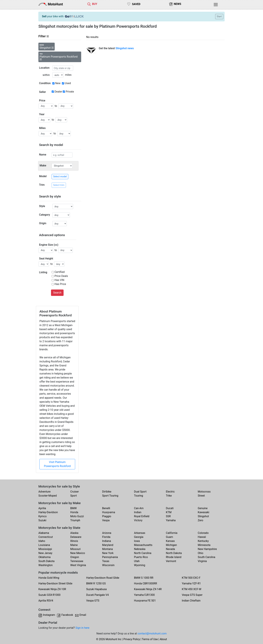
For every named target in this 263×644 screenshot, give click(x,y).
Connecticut (46, 537)
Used (68, 83)
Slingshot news (125, 48)
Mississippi (45, 549)
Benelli (106, 508)
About (163, 639)
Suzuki (42, 520)
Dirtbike (107, 492)
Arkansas (140, 533)
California (172, 533)
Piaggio (107, 516)
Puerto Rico (141, 557)
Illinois (74, 541)
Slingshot (203, 516)
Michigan (171, 545)
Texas (106, 561)
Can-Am (139, 508)
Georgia (139, 537)
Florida (106, 537)
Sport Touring (110, 496)
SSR (168, 516)
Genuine (203, 508)
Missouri (75, 549)
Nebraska (140, 549)
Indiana (107, 541)
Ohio (201, 553)
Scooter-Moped (48, 496)
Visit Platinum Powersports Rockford (57, 464)
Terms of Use (150, 639)
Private (70, 92)
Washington (45, 565)
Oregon (75, 557)
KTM (169, 512)
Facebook (67, 615)
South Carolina (206, 557)
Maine (74, 545)
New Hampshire (207, 549)
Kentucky (203, 541)
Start (219, 16)
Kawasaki (203, 512)
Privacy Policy (132, 639)
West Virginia (78, 565)
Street (201, 496)
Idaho (42, 541)
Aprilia (42, 508)
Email (83, 615)
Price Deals (61, 276)
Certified (60, 272)
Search (57, 293)
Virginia (202, 561)
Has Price (60, 284)
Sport (74, 496)
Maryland (108, 545)
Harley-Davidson (48, 512)
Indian (138, 512)
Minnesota (204, 545)
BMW (73, 508)
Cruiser (75, 492)
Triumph (75, 520)
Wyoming (140, 565)
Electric (170, 492)
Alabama (44, 533)
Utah (137, 561)
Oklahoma (44, 557)
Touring (139, 496)
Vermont (171, 561)
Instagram (49, 615)
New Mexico (78, 553)
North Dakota (174, 553)
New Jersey (45, 553)
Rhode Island (174, 557)
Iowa (137, 541)
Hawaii (202, 537)
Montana (107, 549)
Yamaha (171, 520)
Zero (200, 520)
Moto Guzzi (77, 516)
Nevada (170, 549)
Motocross (204, 492)
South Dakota (46, 561)
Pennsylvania (110, 557)
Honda (74, 512)
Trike (169, 496)
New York (108, 553)
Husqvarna (109, 512)
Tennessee (77, 561)
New (58, 83)
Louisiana (44, 545)
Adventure (44, 492)
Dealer (58, 92)
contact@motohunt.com (152, 634)
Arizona (107, 533)
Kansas (170, 541)
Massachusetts (143, 545)
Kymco (43, 516)
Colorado (203, 533)
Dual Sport (140, 492)
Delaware (76, 537)
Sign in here (82, 628)
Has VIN (59, 280)
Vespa (106, 520)
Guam (169, 537)
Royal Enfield (142, 516)
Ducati (170, 508)
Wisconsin (108, 565)
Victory (138, 520)
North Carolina (143, 553)
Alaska (74, 533)
